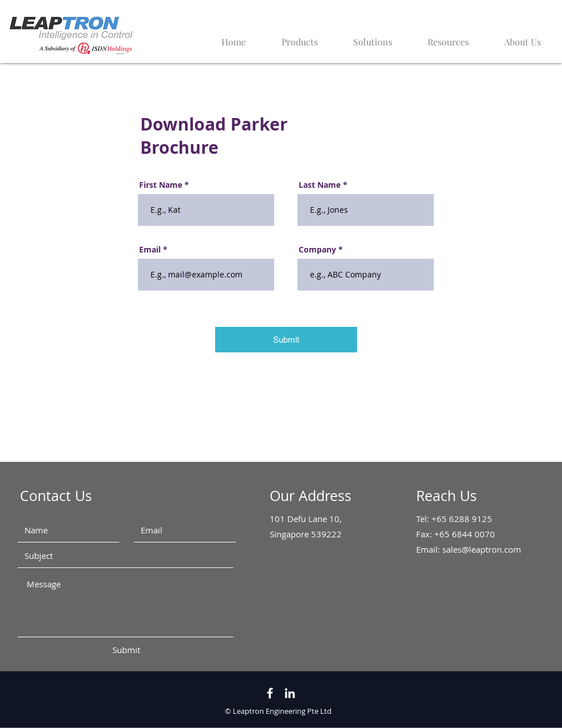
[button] (441, 37)
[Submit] (286, 340)
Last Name (320, 185)
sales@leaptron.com (482, 549)
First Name (161, 185)
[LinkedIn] (290, 693)
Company (317, 250)
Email (150, 250)
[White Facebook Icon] (270, 693)
